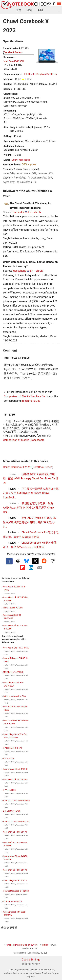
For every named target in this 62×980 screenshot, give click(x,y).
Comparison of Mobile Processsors (24, 440)
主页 (19, 10)
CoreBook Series (13, 53)
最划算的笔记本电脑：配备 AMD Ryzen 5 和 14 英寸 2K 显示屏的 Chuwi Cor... (29, 508)
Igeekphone (19, 271)
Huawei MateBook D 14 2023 (16, 891)
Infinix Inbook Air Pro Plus (14, 696)
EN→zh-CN (35, 212)
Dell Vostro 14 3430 (12, 811)
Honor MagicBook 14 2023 (15, 880)
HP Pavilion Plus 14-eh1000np (16, 801)
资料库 (45, 945)
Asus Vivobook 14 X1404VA (15, 780)
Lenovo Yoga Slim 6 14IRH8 (15, 769)
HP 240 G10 (8, 758)
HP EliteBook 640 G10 (13, 748)
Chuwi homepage (21, 160)
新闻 (40, 10)
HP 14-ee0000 (9, 790)
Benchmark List (31, 401)
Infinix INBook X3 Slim (13, 608)
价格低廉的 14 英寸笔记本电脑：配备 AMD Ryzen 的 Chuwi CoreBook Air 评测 (31, 479)
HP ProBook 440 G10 (12, 901)
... (58, 10)
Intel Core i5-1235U (14, 61)
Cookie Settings (31, 960)
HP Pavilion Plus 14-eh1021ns (16, 822)
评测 (29, 10)
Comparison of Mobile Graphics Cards (26, 396)
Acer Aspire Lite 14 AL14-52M (16, 648)
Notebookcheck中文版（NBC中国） (23, 945)
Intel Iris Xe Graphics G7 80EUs (40, 74)
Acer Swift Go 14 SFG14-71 (15, 832)
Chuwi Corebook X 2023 (17, 467)
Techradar (18, 212)
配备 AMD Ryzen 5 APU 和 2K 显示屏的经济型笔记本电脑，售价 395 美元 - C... (29, 522)
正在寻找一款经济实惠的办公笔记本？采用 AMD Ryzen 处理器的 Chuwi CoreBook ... (31, 493)
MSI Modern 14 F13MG (13, 672)
